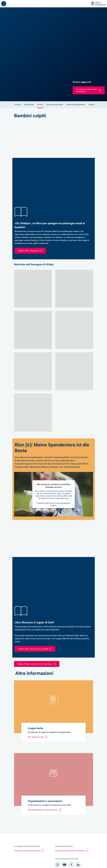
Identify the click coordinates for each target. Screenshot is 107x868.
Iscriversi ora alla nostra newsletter (87, 90)
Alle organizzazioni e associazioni (43, 810)
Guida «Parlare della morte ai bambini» (35, 664)
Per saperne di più (36, 737)
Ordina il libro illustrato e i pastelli (33, 649)
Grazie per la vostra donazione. (27, 851)
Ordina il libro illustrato (28, 251)
